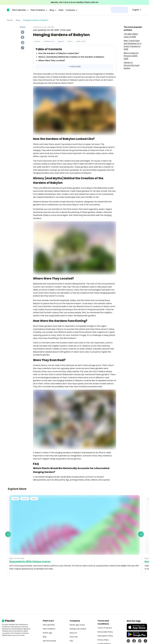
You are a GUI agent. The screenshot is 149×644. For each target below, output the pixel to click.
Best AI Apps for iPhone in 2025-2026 (131, 56)
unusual (25, 499)
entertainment (49, 41)
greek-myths (81, 41)
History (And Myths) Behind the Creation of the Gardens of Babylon (71, 57)
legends (61, 41)
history (70, 41)
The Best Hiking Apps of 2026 (131, 35)
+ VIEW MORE (75, 67)
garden (37, 41)
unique (15, 499)
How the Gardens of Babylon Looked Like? (59, 53)
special (34, 499)
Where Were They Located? (52, 60)
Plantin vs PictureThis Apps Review (132, 65)
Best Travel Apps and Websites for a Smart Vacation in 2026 (132, 45)
